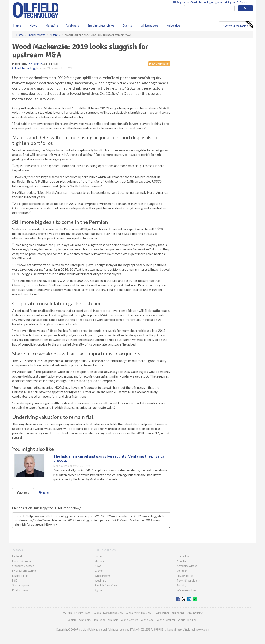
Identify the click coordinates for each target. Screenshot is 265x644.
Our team (183, 571)
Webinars (73, 25)
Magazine (52, 25)
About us (182, 561)
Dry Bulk (67, 613)
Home (17, 25)
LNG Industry (195, 613)
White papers (149, 25)
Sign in (230, 2)
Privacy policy (185, 576)
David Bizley (35, 64)
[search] (209, 8)
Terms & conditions (188, 581)
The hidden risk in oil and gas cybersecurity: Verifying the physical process (109, 458)
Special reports (21, 585)
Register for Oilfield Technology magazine (198, 2)
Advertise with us (187, 566)
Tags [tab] (44, 493)
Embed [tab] (23, 493)
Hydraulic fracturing (24, 571)
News (98, 566)
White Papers (102, 576)
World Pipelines (187, 620)
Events (127, 25)
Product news (20, 590)
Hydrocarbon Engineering (169, 613)
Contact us (245, 2)
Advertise (173, 25)
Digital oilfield (20, 576)
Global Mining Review (139, 613)
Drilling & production (24, 561)
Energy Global (83, 613)
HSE (15, 581)
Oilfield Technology (24, 68)
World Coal (147, 620)
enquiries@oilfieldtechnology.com (189, 629)
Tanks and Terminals (106, 620)
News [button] (33, 25)
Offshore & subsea (23, 566)
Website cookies (187, 590)
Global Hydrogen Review (108, 613)
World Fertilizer (166, 620)
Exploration (19, 556)
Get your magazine (238, 25)
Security (182, 585)
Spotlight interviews (101, 25)
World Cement (129, 620)
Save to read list (159, 64)
